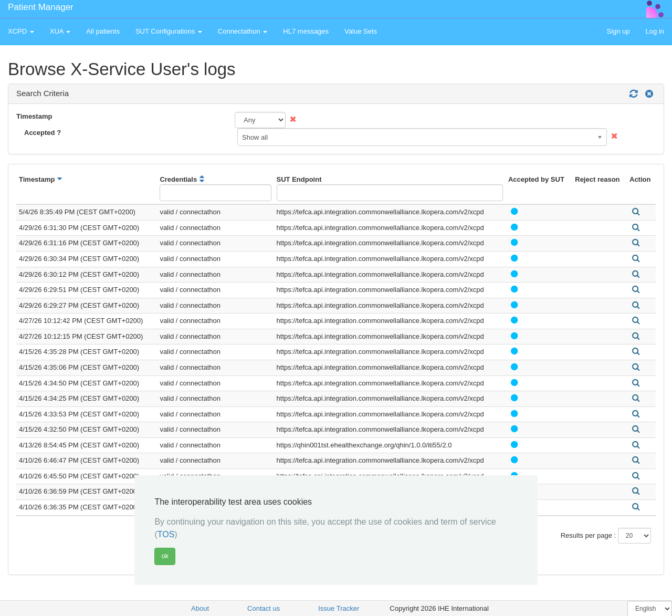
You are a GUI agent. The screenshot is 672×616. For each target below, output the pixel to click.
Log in (655, 31)
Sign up (618, 31)
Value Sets (361, 31)
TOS (166, 534)
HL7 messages (306, 31)
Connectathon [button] (243, 31)
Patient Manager (41, 7)
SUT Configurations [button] (169, 31)
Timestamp (34, 116)
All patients (103, 31)
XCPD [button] (21, 31)
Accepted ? (43, 133)
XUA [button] (60, 31)
